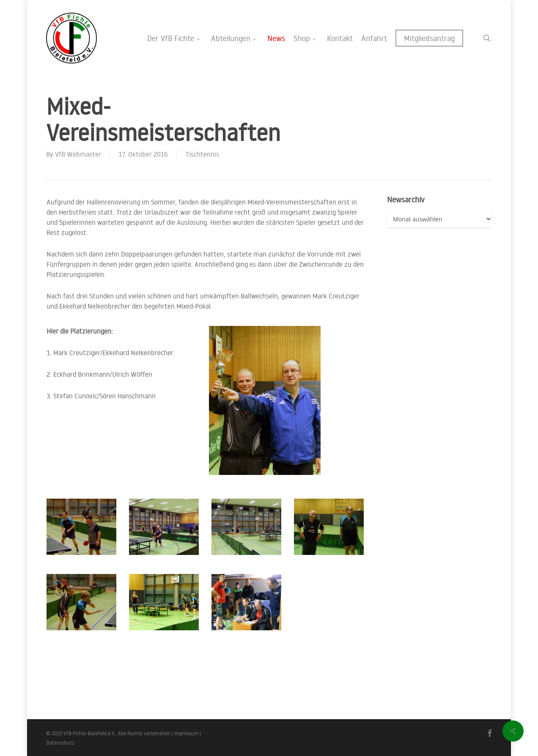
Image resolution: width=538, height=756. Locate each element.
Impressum (186, 733)
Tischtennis (202, 154)
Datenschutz (60, 743)
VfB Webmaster (78, 154)
